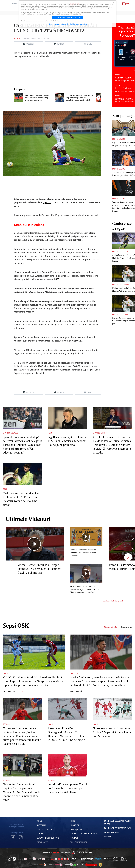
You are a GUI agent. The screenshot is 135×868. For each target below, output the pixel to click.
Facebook (13, 837)
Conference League (121, 252)
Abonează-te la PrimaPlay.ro (84, 834)
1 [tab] (119, 70)
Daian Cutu (36, 38)
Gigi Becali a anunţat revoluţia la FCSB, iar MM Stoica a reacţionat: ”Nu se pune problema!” (67, 441)
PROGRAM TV (42, 842)
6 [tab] (130, 70)
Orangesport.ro (100, 433)
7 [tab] (132, 70)
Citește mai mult (13, 691)
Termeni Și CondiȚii (79, 842)
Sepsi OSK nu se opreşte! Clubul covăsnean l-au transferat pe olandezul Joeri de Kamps (67, 788)
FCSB (50, 433)
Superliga (41, 825)
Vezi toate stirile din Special (117, 601)
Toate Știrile (76, 829)
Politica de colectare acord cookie (58, 24)
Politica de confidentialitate (79, 24)
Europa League (118, 139)
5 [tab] (128, 70)
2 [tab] (121, 70)
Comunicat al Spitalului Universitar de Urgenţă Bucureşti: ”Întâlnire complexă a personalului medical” (80, 98)
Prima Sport (51, 853)
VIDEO (39, 821)
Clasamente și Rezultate (48, 838)
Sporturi (75, 825)
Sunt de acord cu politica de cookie (67, 17)
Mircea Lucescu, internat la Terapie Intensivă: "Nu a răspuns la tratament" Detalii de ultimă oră (40, 569)
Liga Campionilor (45, 829)
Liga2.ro (47, 202)
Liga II (5, 673)
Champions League (10, 433)
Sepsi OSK (17, 38)
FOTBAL (40, 834)
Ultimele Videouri (28, 519)
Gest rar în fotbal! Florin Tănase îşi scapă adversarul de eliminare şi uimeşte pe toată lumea (37, 98)
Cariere (108, 836)
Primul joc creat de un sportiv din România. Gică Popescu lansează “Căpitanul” (83, 553)
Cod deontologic (112, 832)
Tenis (5, 489)
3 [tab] (123, 70)
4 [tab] (126, 70)
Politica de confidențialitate (118, 828)
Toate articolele (127, 627)
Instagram (21, 837)
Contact (74, 838)
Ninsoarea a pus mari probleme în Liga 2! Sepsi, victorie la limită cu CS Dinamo (112, 732)
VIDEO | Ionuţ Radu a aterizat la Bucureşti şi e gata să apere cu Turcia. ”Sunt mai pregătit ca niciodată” (85, 589)
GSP (57, 279)
